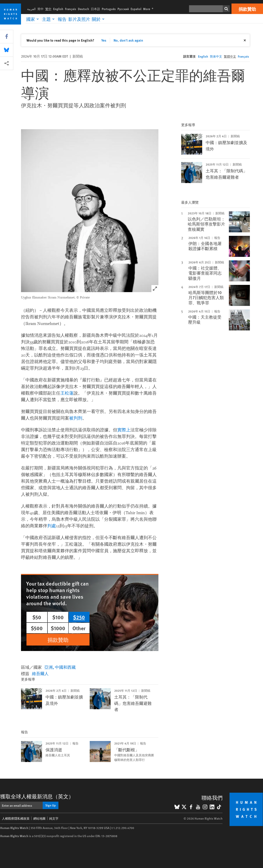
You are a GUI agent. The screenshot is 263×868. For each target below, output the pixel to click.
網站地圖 (39, 818)
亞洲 (49, 667)
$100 (58, 617)
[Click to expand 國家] (33, 19)
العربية (31, 9)
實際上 (124, 430)
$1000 (58, 628)
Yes (104, 40)
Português (109, 9)
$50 (37, 617)
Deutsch (83, 9)
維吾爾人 (40, 673)
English (58, 9)
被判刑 (76, 418)
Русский (123, 9)
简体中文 (216, 56)
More (149, 9)
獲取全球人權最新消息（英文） (37, 796)
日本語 (95, 9)
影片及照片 (79, 19)
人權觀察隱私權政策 (16, 818)
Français (71, 9)
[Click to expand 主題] (49, 19)
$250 (79, 617)
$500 (37, 628)
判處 (52, 526)
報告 (62, 19)
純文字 (54, 818)
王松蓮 (67, 393)
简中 (40, 9)
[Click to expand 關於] (99, 19)
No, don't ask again (128, 40)
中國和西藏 (65, 667)
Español (136, 9)
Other (79, 628)
